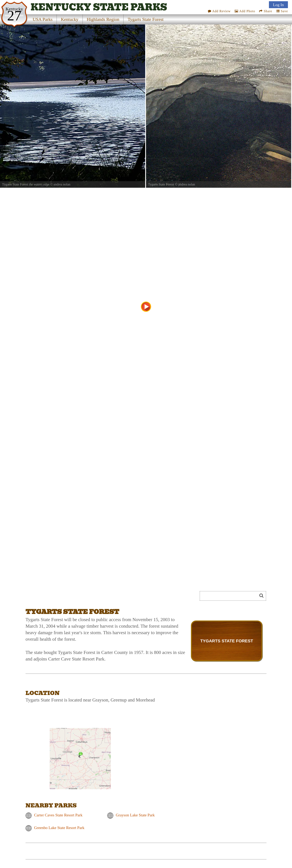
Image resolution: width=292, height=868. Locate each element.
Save (282, 11)
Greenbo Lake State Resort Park (59, 828)
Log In (278, 5)
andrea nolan (62, 184)
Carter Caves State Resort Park (58, 815)
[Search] (230, 596)
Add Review (219, 11)
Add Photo (245, 11)
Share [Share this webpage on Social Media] (266, 11)
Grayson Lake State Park (135, 815)
